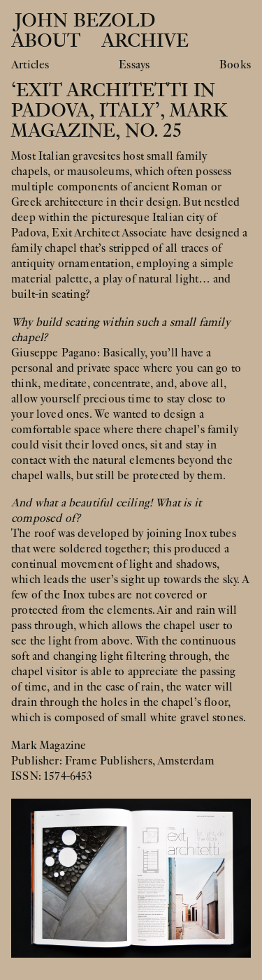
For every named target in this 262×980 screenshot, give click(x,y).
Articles (30, 65)
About (46, 41)
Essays (134, 65)
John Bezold (82, 21)
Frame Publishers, (111, 761)
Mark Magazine (49, 746)
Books (235, 65)
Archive (145, 41)
